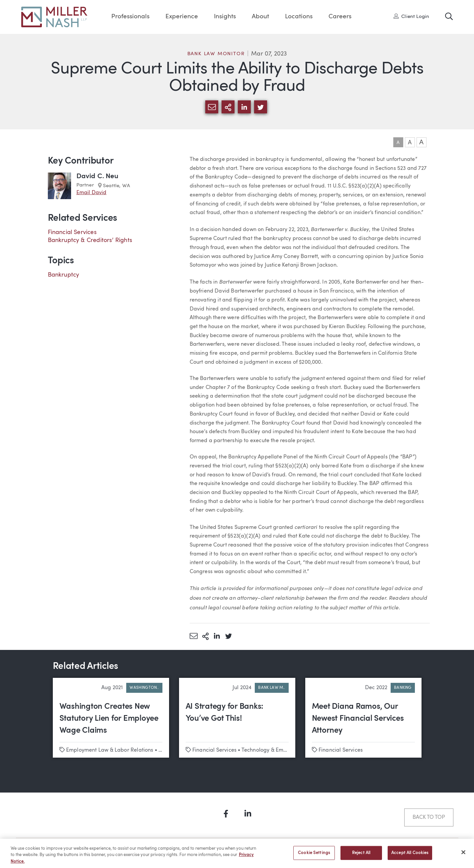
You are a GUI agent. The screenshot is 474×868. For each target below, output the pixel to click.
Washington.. (144, 688)
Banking (403, 688)
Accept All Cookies (410, 856)
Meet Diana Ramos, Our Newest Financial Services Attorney (358, 719)
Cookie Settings (314, 856)
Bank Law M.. (272, 688)
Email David (92, 193)
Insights (225, 17)
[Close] (463, 856)
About (260, 17)
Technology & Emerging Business (282, 750)
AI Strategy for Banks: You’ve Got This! (225, 713)
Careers (340, 17)
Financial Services (72, 232)
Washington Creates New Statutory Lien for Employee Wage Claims (109, 719)
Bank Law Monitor (216, 54)
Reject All (361, 856)
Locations (299, 17)
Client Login (412, 16)
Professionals (130, 17)
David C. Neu (97, 176)
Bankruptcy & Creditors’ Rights (90, 240)
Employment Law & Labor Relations (110, 750)
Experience (182, 17)
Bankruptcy (64, 275)
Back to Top (429, 817)
